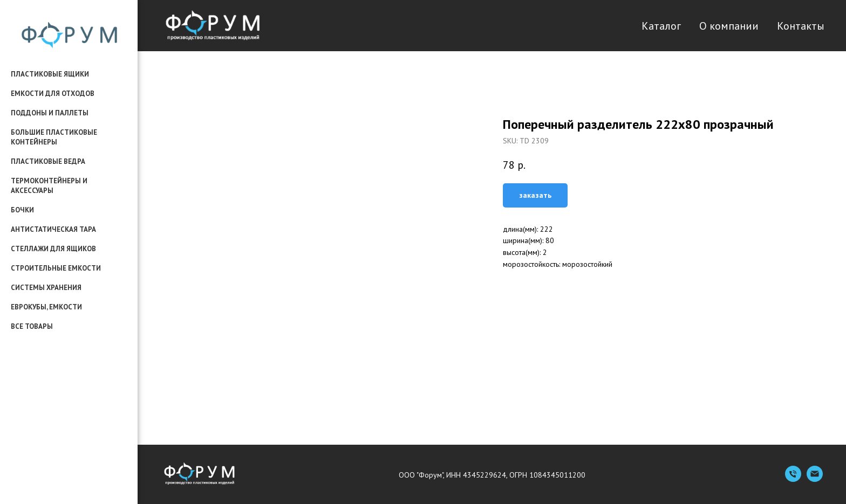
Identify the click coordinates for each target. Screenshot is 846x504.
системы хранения (46, 288)
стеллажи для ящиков (53, 249)
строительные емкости (56, 268)
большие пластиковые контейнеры (54, 137)
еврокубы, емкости (46, 307)
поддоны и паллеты (50, 113)
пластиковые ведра (48, 161)
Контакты (801, 26)
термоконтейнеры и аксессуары (49, 186)
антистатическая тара (53, 229)
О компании (729, 26)
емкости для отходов (53, 94)
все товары (32, 326)
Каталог (661, 26)
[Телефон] (793, 479)
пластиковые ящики (50, 74)
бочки (22, 210)
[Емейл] (815, 479)
